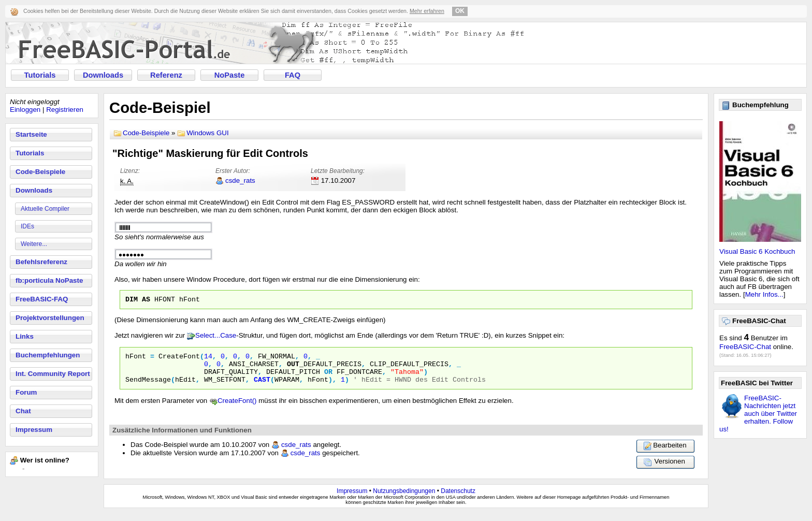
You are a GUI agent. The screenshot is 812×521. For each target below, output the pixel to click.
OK (460, 11)
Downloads (103, 75)
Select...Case (216, 337)
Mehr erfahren (427, 11)
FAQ (293, 75)
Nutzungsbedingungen (404, 499)
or (328, 378)
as (146, 300)
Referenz (166, 75)
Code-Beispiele (40, 172)
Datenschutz (458, 499)
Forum (26, 392)
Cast (262, 387)
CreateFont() (237, 408)
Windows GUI (207, 133)
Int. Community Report (53, 374)
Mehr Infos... (764, 294)
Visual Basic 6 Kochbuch (757, 251)
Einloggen (25, 110)
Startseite (31, 134)
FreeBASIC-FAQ (42, 299)
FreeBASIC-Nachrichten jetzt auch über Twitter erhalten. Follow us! (758, 414)
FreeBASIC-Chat (745, 347)
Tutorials (40, 75)
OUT (293, 368)
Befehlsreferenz (41, 262)
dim (132, 300)
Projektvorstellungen (50, 318)
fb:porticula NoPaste (49, 280)
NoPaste (230, 75)
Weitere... (34, 244)
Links (25, 336)
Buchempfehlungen (48, 355)
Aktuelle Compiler (45, 209)
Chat (23, 411)
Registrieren (65, 110)
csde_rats (240, 180)
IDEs (27, 226)
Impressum (34, 430)
